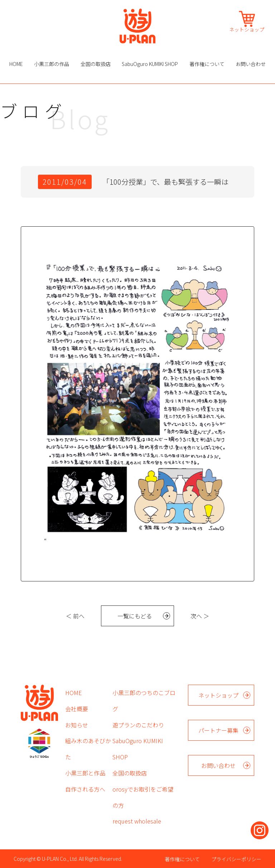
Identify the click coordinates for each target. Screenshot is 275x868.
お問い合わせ (251, 64)
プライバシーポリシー (236, 859)
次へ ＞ (200, 616)
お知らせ (77, 725)
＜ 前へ (75, 616)
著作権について (207, 64)
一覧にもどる (135, 616)
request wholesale (137, 821)
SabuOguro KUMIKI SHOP (150, 64)
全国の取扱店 (96, 64)
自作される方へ (85, 789)
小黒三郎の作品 (52, 64)
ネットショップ (247, 29)
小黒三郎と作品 (85, 773)
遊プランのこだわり (138, 725)
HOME (16, 64)
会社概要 (77, 709)
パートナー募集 (218, 730)
